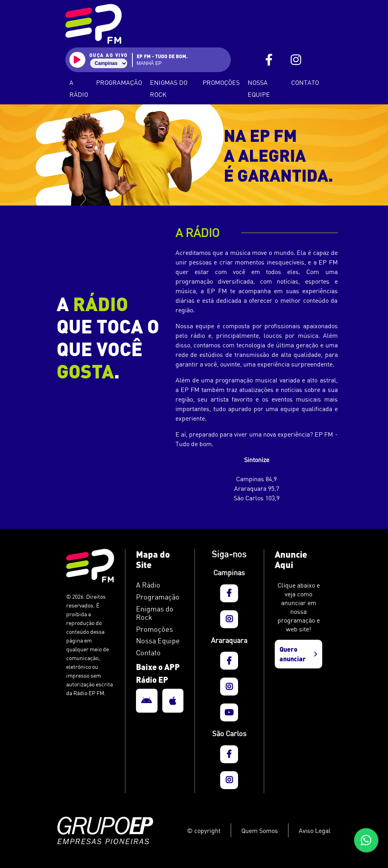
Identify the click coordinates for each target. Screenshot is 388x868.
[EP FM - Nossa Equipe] (160, 641)
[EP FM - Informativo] (160, 629)
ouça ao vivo (109, 55)
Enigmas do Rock (169, 88)
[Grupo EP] (117, 831)
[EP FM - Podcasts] (160, 613)
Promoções (221, 82)
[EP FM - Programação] (160, 597)
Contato (305, 82)
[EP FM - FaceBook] (269, 60)
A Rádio (79, 88)
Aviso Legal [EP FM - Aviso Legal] (315, 831)
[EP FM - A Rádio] (160, 585)
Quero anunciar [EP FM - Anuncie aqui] (298, 654)
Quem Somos (260, 831)
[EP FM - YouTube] (229, 712)
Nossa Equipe (259, 88)
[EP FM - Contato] (160, 653)
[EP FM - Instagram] (296, 60)
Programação (119, 82)
